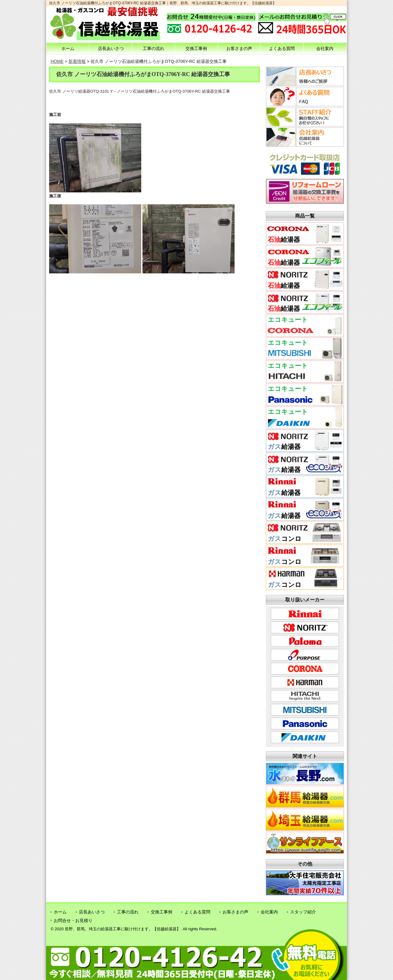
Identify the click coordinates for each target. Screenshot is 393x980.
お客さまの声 (239, 48)
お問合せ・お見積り (73, 920)
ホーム (68, 48)
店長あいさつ (111, 48)
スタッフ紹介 (303, 912)
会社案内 (325, 48)
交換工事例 (196, 48)
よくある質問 (282, 48)
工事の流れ (154, 48)
